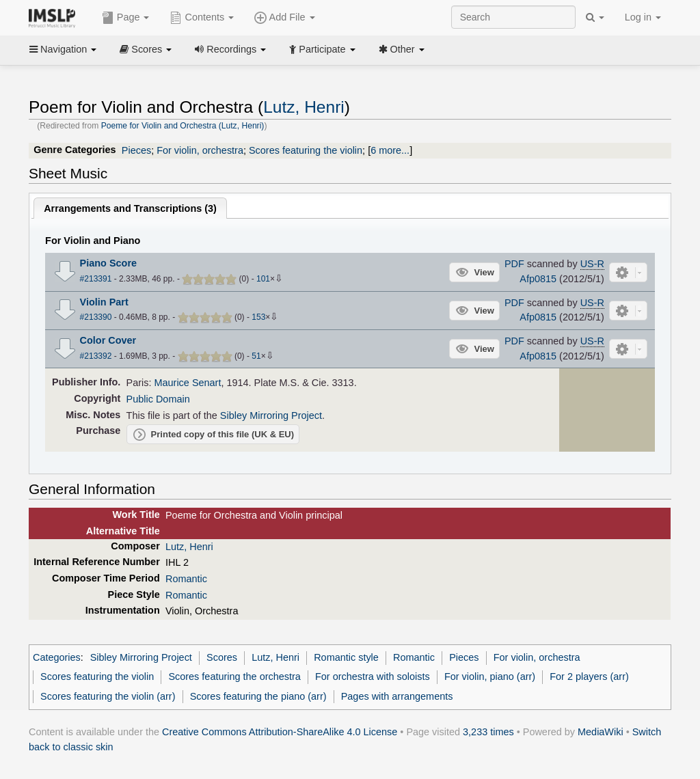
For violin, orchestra (200, 150)
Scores (146, 49)
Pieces (136, 150)
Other (402, 49)
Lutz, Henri (304, 107)
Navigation (63, 49)
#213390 (96, 317)
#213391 (96, 279)
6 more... (390, 150)
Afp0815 (538, 279)
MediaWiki (601, 732)
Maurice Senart (188, 383)
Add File (284, 18)
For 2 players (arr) (589, 676)
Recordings (230, 49)
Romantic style (346, 657)
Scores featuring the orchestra (234, 676)
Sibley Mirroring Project (271, 415)
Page (126, 18)
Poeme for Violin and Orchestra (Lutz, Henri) (183, 126)
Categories (57, 657)
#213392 (96, 356)
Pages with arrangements (397, 696)
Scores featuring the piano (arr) (258, 696)
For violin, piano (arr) (490, 676)
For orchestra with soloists (373, 676)
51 (256, 356)
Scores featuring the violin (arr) (108, 696)
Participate (322, 49)
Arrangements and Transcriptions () (130, 208)
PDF (514, 264)
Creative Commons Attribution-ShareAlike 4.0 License (280, 732)
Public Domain (158, 399)
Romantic (186, 579)
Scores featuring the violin (306, 150)
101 (263, 279)
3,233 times (488, 732)
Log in (643, 17)
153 (258, 317)
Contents (202, 18)
